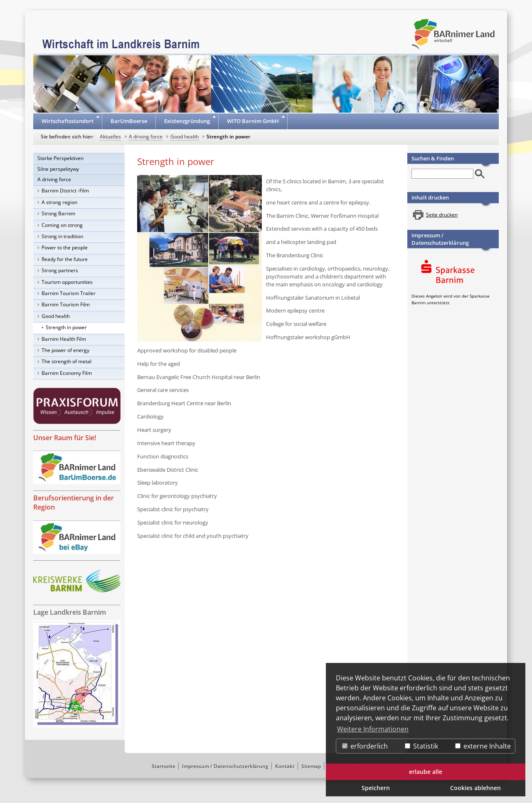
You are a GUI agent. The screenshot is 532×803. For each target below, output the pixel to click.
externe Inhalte (483, 746)
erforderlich (365, 746)
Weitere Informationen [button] (373, 729)
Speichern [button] (376, 788)
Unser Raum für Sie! (65, 438)
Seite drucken (442, 215)
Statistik (421, 746)
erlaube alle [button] (426, 772)
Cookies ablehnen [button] (475, 788)
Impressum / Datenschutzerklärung (440, 239)
